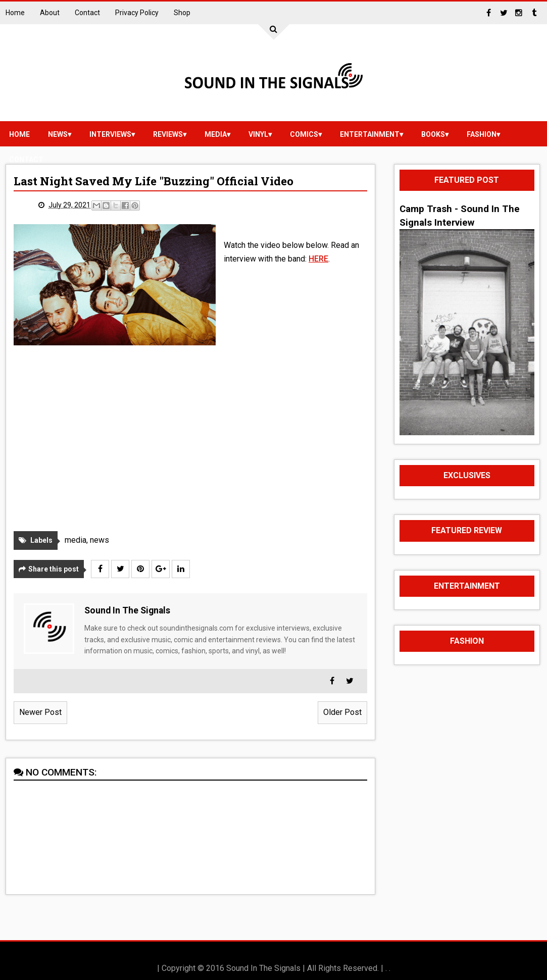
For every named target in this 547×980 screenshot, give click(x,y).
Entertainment (370, 134)
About (50, 13)
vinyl (258, 134)
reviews (168, 134)
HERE (318, 259)
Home (15, 13)
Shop (182, 13)
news (58, 134)
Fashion (482, 134)
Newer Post (40, 712)
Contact (87, 13)
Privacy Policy (137, 13)
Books (433, 134)
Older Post (342, 712)
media (216, 134)
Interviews (110, 134)
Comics (304, 134)
